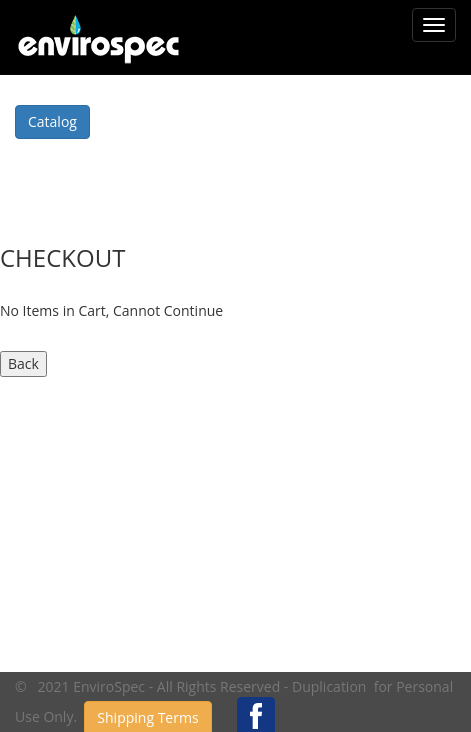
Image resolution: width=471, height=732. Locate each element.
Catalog (52, 121)
